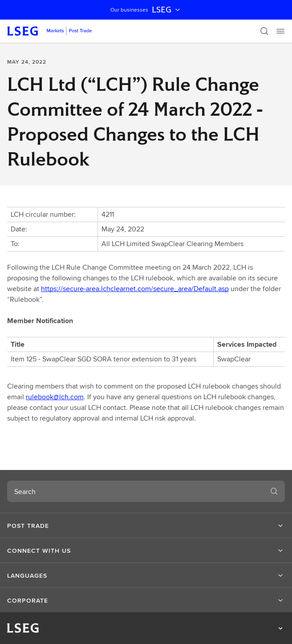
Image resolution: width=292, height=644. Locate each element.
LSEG (167, 10)
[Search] (264, 31)
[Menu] (280, 31)
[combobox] (135, 491)
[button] (146, 526)
